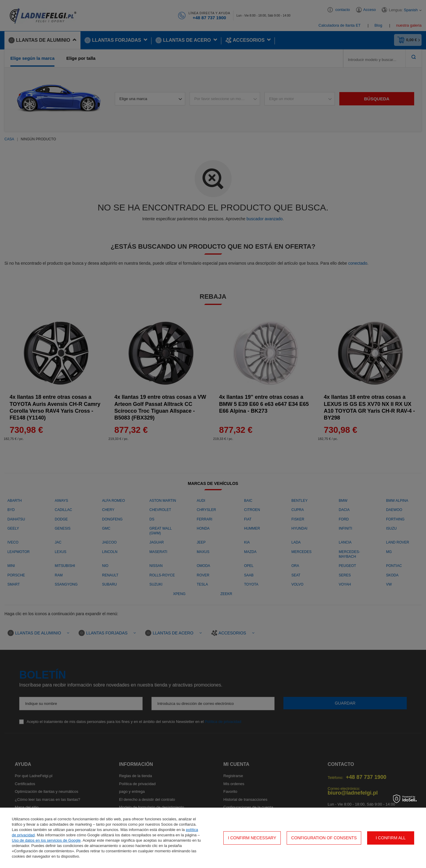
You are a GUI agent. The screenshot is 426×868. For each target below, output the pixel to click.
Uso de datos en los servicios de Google (46, 840)
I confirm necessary (252, 838)
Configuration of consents (324, 838)
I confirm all (391, 838)
